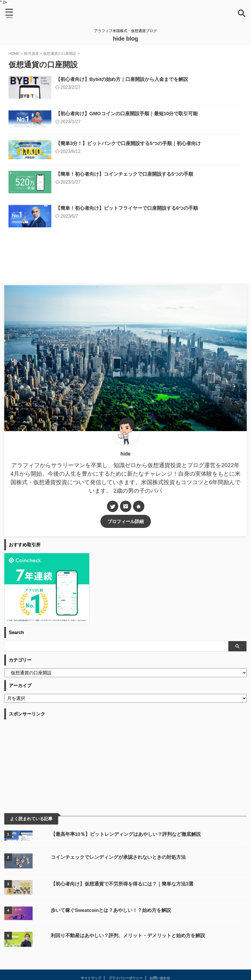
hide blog (125, 39)
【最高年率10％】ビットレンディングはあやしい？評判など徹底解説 (116, 868)
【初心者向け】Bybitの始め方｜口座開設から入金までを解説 (140, 80)
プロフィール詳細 (126, 555)
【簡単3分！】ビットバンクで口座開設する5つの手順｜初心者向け (146, 157)
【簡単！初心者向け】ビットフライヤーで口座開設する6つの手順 (145, 235)
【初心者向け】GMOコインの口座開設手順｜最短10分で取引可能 (145, 121)
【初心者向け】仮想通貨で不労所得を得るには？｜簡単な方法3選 (112, 918)
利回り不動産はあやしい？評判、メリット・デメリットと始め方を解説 (119, 969)
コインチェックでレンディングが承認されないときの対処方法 (108, 891)
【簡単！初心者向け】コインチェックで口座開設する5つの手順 (142, 194)
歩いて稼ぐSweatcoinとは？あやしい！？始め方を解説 (101, 944)
